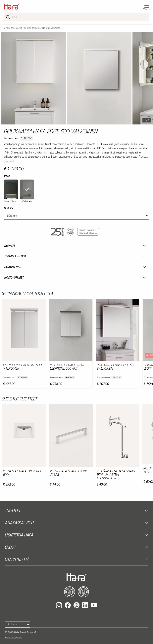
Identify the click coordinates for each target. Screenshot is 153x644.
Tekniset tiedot (15, 256)
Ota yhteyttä (17, 559)
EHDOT (10, 547)
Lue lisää (9, 161)
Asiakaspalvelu (19, 523)
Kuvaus (10, 246)
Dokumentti (13, 267)
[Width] (76, 216)
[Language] (17, 625)
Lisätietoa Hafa (19, 535)
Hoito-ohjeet (14, 277)
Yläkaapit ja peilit (14, 28)
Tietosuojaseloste (14, 638)
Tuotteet (13, 511)
